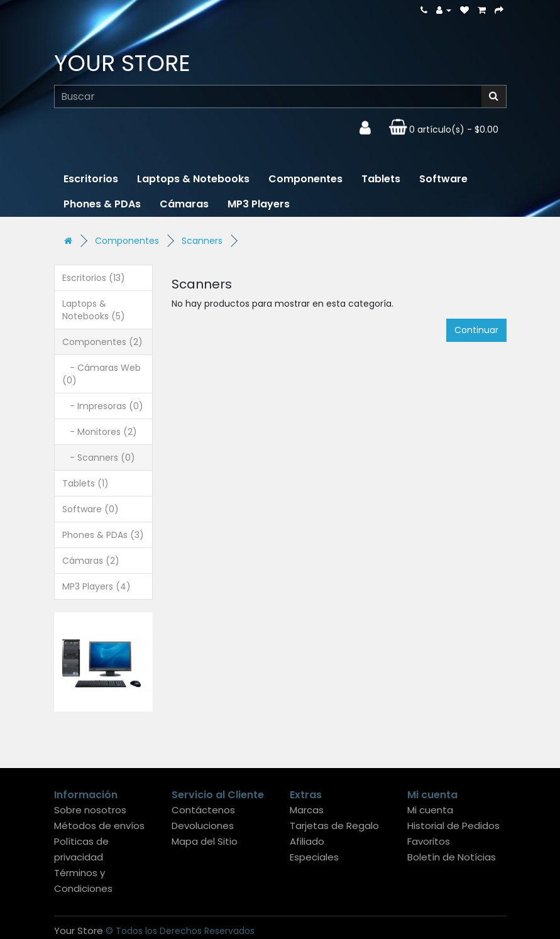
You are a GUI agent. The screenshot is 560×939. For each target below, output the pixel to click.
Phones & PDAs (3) (103, 535)
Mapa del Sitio (205, 841)
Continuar (476, 330)
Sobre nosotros (90, 810)
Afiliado (307, 841)
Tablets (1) (85, 483)
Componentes (305, 179)
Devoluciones (203, 826)
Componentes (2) (102, 342)
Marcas (307, 810)
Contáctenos (203, 810)
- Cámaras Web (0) (102, 374)
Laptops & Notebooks (193, 179)
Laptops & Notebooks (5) (94, 310)
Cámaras (184, 204)
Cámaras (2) (91, 561)
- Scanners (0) (99, 458)
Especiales (314, 857)
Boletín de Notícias (452, 857)
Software (443, 179)
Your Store (122, 63)
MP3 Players (259, 204)
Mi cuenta (430, 810)
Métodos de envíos (99, 826)
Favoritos (429, 841)
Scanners (202, 241)
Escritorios (91, 179)
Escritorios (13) (94, 278)
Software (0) (91, 509)
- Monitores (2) (100, 432)
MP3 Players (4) (96, 586)
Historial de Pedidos (453, 826)
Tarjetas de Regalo (334, 826)
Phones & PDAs (102, 204)
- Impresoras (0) (103, 406)
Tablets (381, 179)
